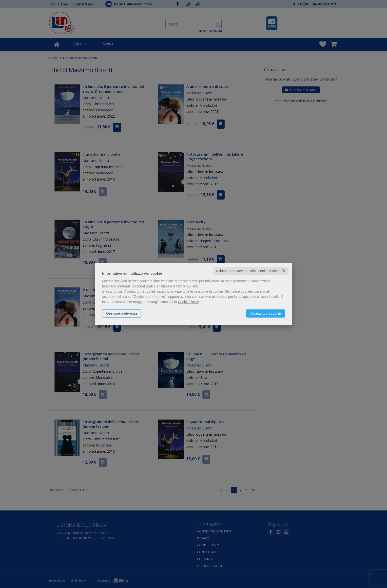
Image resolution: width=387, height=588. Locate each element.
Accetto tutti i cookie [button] (265, 313)
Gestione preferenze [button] (122, 313)
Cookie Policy (188, 302)
